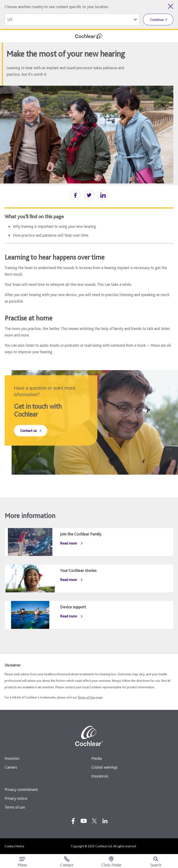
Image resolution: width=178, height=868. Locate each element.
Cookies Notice (14, 846)
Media (97, 758)
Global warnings (105, 767)
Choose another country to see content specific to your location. (57, 7)
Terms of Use (86, 697)
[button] (75, 195)
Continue (157, 20)
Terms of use (15, 807)
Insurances (100, 776)
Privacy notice (16, 798)
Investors (12, 758)
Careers (11, 767)
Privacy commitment (21, 789)
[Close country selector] (171, 6)
